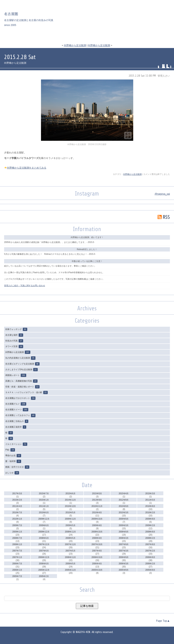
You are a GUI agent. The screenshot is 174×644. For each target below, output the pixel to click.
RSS (164, 217)
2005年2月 (44, 576)
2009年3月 (124, 525)
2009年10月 (97, 519)
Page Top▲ (163, 621)
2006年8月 (150, 557)
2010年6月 (44, 513)
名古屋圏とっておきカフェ (20, 415)
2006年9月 (124, 557)
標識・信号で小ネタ (17, 467)
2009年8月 (150, 519)
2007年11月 (71, 544)
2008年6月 (44, 538)
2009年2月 (150, 525)
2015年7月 (44, 494)
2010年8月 (150, 506)
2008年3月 (124, 538)
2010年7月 (17, 513)
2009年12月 (44, 519)
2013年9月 (97, 500)
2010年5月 (71, 513)
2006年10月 (97, 557)
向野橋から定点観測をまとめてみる (27, 168)
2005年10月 (97, 570)
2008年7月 (17, 538)
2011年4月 (17, 506)
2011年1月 (44, 506)
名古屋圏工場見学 (16, 427)
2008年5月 (71, 538)
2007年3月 (124, 551)
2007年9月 (124, 544)
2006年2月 (150, 564)
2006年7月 (17, 564)
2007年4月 (97, 551)
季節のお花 (13, 456)
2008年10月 (97, 532)
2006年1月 (17, 570)
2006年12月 (44, 557)
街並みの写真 (14, 341)
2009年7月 (17, 525)
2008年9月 (124, 532)
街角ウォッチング (16, 329)
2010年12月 (71, 506)
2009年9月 (124, 519)
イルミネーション (16, 444)
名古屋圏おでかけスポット (20, 398)
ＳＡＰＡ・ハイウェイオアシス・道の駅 (27, 392)
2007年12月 (44, 544)
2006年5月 (71, 564)
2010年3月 (124, 513)
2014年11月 (71, 500)
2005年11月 (71, 570)
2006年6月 (44, 564)
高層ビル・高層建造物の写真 (21, 381)
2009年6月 (44, 525)
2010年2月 (150, 513)
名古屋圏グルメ (16, 404)
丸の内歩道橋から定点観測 (20, 358)
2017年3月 (17, 494)
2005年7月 (17, 576)
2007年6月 (44, 551)
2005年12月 (44, 570)
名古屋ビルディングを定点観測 (22, 364)
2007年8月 (150, 544)
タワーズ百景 (14, 347)
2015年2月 (17, 500)
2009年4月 (97, 525)
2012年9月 (124, 500)
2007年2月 (150, 551)
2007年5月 (71, 551)
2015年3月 (150, 494)
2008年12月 (44, 532)
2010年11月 (97, 506)
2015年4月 (124, 494)
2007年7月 (17, 551)
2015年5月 (97, 494)
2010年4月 (97, 513)
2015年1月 (44, 500)
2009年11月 (71, 519)
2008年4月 (97, 538)
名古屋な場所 (14, 335)
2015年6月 (71, 494)
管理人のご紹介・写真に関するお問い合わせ (25, 286)
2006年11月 (71, 557)
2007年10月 (97, 544)
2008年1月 (17, 544)
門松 (10, 450)
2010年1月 (17, 519)
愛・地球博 (13, 461)
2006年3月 (124, 564)
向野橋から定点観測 (75, 45)
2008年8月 (150, 532)
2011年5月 (150, 500)
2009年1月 (17, 532)
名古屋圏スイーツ (17, 410)
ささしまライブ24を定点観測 (22, 370)
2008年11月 (71, 532)
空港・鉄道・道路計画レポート (22, 387)
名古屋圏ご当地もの (17, 421)
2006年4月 (97, 564)
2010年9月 (124, 506)
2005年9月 (124, 570)
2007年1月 (17, 557)
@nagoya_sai (162, 194)
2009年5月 (71, 525)
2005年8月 (150, 570)
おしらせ (12, 473)
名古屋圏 (11, 14)
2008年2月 (150, 538)
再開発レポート (16, 375)
